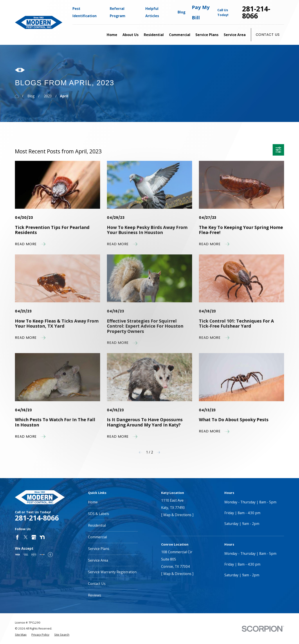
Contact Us (268, 35)
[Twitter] (26, 537)
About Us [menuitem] (131, 35)
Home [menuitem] (112, 35)
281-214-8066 (256, 12)
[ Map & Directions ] (177, 515)
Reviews (95, 595)
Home (93, 502)
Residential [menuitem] (154, 35)
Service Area (98, 560)
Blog (182, 12)
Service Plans (99, 549)
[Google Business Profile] (34, 537)
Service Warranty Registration (112, 572)
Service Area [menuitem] (235, 35)
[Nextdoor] (42, 537)
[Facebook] (17, 537)
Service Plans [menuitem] (207, 35)
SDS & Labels (99, 514)
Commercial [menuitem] (180, 35)
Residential (97, 525)
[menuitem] (21, 635)
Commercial (97, 537)
